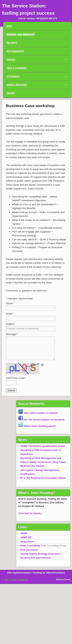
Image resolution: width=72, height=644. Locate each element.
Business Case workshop (21, 34)
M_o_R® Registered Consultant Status (43, 478)
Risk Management (15, 51)
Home (9, 26)
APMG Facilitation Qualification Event (43, 446)
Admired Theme (63, 579)
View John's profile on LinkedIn (38, 413)
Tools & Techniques (17, 68)
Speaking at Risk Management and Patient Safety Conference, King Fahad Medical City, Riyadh (43, 462)
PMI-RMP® (12, 43)
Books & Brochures (36, 86)
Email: (10, 314)
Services (36, 61)
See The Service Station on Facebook (41, 420)
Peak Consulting (30, 546)
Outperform (27, 542)
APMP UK (26, 537)
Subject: (10, 324)
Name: (10, 303)
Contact (11, 93)
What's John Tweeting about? (37, 426)
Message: (12, 334)
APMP (24, 533)
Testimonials (36, 77)
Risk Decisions (29, 550)
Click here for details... (31, 513)
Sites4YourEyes (56, 573)
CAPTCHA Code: (16, 378)
